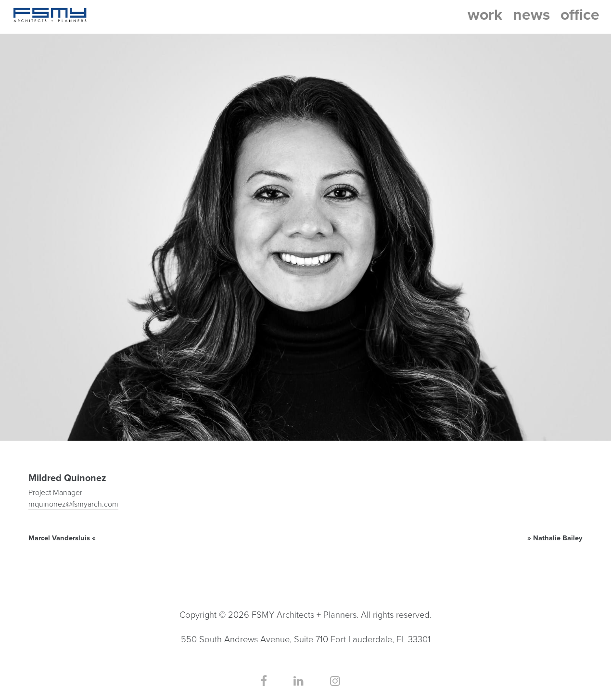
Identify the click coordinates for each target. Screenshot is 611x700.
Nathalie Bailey (558, 538)
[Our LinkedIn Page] (299, 681)
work (485, 15)
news (531, 15)
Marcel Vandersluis (59, 538)
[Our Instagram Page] (335, 681)
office (580, 15)
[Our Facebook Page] (264, 681)
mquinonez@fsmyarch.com (73, 504)
